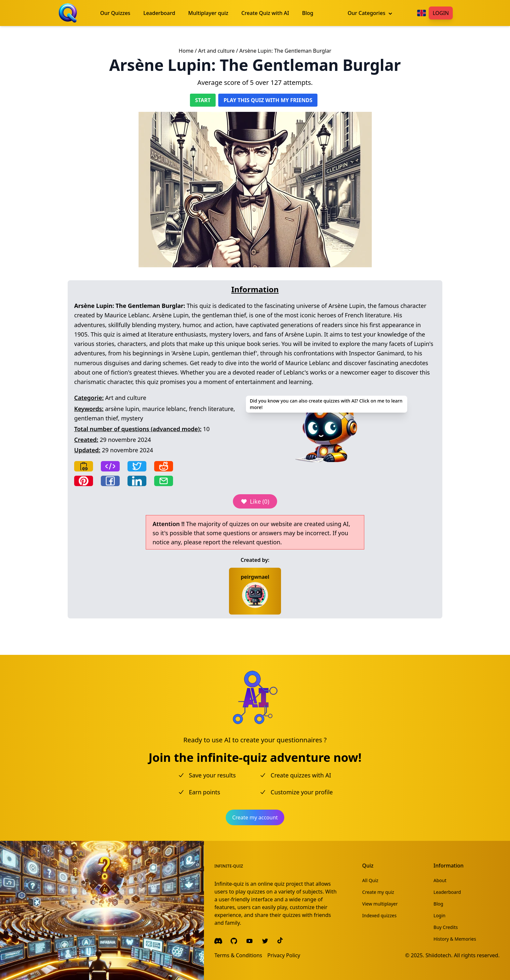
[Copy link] (84, 466)
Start (203, 100)
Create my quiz (378, 892)
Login (441, 13)
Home (186, 51)
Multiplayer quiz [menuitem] (208, 13)
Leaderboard (447, 892)
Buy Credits (446, 927)
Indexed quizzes (380, 915)
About (440, 880)
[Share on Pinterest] (84, 481)
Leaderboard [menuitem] (159, 13)
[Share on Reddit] (164, 466)
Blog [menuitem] (308, 13)
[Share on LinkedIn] (137, 481)
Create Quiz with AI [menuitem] (265, 13)
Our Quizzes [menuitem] (115, 13)
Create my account (255, 817)
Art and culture (216, 51)
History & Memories (455, 939)
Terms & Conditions (238, 955)
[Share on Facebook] (110, 481)
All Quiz (370, 880)
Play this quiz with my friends (268, 100)
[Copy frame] (110, 466)
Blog (438, 904)
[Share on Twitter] (137, 466)
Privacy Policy (284, 955)
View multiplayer (380, 904)
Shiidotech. (439, 955)
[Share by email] (164, 481)
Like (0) (255, 501)
